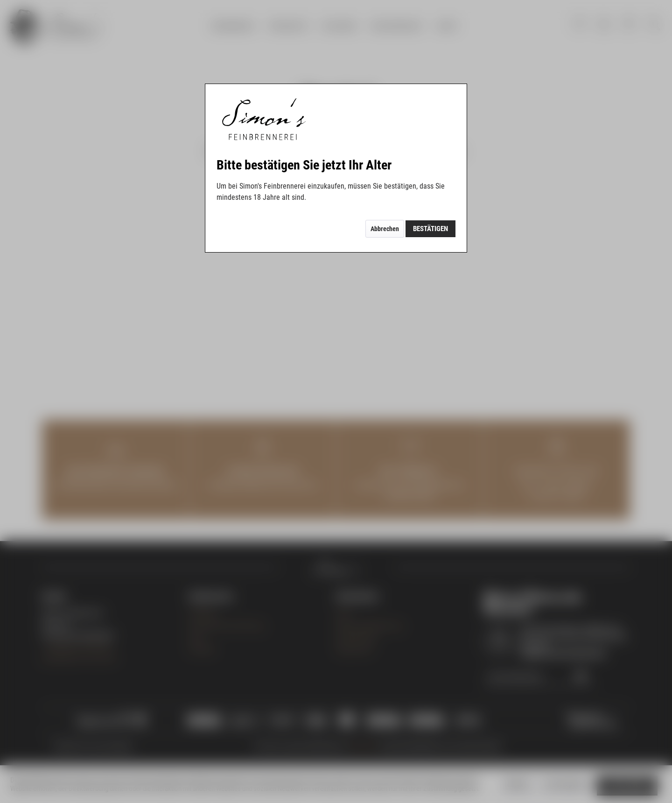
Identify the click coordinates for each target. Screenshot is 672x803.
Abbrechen (385, 229)
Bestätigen (430, 229)
